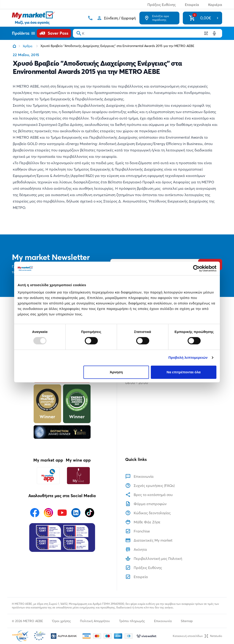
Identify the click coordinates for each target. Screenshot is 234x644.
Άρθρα (28, 46)
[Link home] (14, 46)
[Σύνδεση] (116, 18)
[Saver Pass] (54, 33)
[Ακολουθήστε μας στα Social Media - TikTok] (90, 513)
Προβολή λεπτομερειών (188, 357)
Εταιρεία (192, 5)
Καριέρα (215, 5)
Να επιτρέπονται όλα (184, 372)
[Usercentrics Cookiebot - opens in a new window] (196, 268)
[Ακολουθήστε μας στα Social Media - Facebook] (35, 513)
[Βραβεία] (62, 397)
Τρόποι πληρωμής (132, 621)
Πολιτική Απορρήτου (95, 621)
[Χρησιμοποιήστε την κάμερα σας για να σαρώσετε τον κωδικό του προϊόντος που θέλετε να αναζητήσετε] (206, 33)
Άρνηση (116, 372)
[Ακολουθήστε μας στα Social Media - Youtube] (62, 513)
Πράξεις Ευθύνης (162, 5)
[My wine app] (78, 476)
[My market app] (48, 476)
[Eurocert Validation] (62, 538)
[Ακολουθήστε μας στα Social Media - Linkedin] (76, 513)
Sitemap (187, 621)
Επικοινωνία (163, 621)
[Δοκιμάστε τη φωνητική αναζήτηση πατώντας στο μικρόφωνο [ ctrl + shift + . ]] (214, 33)
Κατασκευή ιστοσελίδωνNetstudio (197, 636)
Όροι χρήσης (61, 621)
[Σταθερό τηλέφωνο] (90, 18)
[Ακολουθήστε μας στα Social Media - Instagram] (48, 513)
